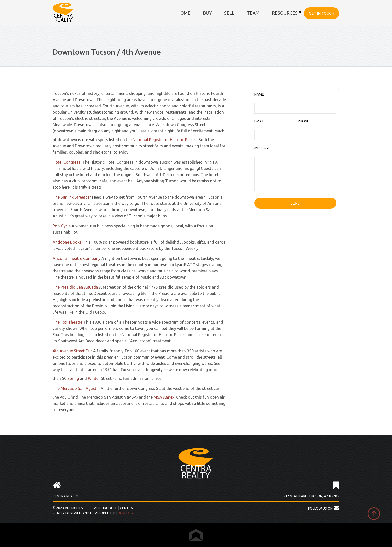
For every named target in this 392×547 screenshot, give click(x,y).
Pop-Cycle (62, 226)
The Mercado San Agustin (76, 388)
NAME (259, 94)
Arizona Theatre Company (77, 258)
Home (184, 13)
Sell (229, 13)
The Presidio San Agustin (75, 287)
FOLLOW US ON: (324, 508)
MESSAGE (262, 148)
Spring (73, 378)
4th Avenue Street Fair (72, 351)
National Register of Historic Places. (165, 140)
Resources (285, 13)
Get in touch (322, 13)
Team (253, 13)
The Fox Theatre (68, 322)
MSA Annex (164, 397)
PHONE (304, 121)
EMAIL (259, 121)
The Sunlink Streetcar (72, 197)
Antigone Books (67, 242)
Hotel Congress (67, 162)
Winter (94, 378)
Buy (207, 13)
